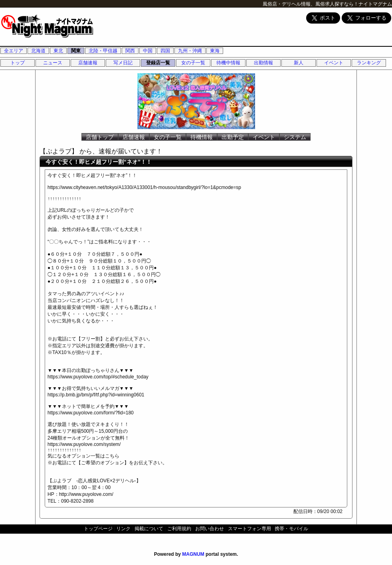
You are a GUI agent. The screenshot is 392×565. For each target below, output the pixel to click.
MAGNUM (193, 554)
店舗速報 (88, 63)
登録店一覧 (158, 63)
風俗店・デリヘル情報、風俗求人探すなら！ (311, 4)
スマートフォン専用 (249, 529)
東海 (215, 51)
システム (295, 137)
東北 (58, 51)
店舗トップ (100, 137)
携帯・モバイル (291, 529)
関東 (76, 51)
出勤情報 (263, 63)
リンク (123, 529)
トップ (18, 63)
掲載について (149, 529)
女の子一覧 (193, 63)
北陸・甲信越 (103, 51)
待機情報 (202, 137)
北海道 (38, 51)
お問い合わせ (210, 529)
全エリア (14, 51)
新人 (299, 63)
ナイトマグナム (375, 4)
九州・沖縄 (190, 51)
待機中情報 (228, 63)
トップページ (98, 529)
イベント (334, 63)
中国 (148, 51)
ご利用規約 (179, 529)
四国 (165, 51)
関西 (130, 51)
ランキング (369, 63)
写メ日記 (123, 63)
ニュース (53, 63)
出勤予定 (233, 137)
